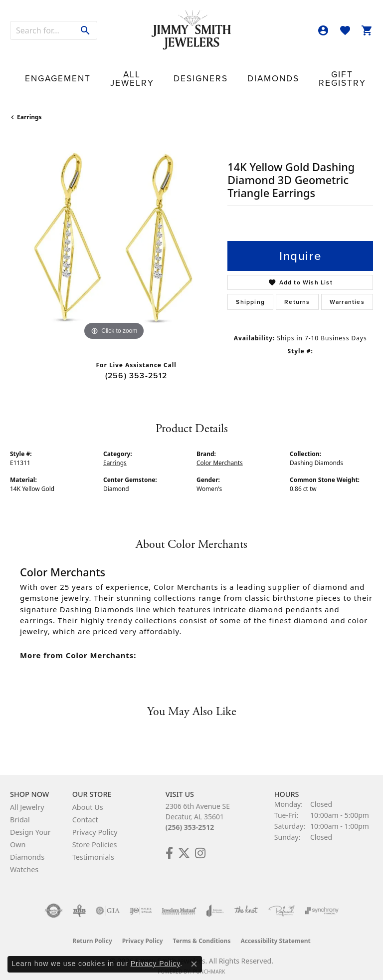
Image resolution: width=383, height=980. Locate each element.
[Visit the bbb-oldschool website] (79, 902)
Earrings (29, 108)
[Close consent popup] (194, 964)
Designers (150, 72)
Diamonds (202, 72)
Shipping (250, 293)
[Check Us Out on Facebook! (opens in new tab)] (169, 844)
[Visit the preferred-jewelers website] (282, 902)
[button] (323, 30)
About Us (88, 798)
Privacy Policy (95, 823)
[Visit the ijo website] (141, 902)
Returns (297, 293)
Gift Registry (254, 72)
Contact (345, 72)
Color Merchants (220, 454)
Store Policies (95, 836)
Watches (24, 860)
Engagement (46, 72)
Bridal (20, 811)
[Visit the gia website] (108, 902)
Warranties (347, 293)
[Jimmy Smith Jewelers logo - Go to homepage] (191, 30)
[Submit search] (86, 30)
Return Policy (92, 932)
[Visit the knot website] (246, 902)
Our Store (301, 72)
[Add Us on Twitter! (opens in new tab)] (184, 844)
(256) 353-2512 (136, 366)
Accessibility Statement (275, 932)
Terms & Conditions (202, 932)
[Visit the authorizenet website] (54, 902)
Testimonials (93, 848)
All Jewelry (100, 72)
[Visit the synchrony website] (322, 902)
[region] (114, 230)
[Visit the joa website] (215, 902)
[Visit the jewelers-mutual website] (179, 902)
